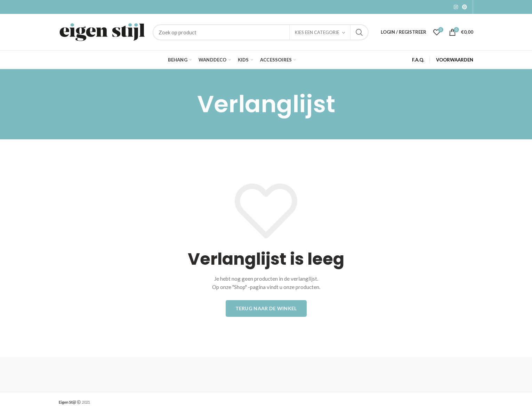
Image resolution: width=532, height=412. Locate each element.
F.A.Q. (418, 60)
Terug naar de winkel (266, 308)
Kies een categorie (317, 32)
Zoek (359, 32)
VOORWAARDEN (455, 60)
